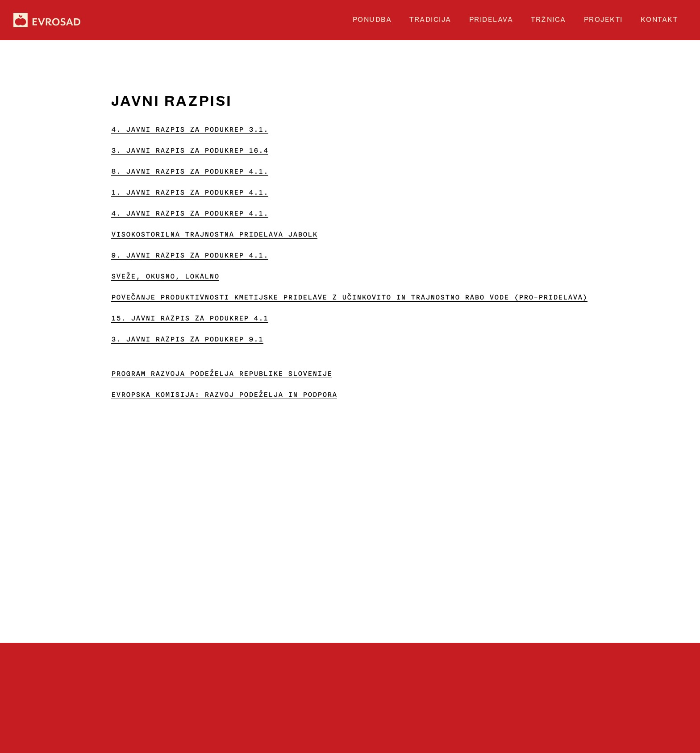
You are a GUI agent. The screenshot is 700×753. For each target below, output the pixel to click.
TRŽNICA (548, 20)
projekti (603, 20)
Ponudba (372, 20)
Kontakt (659, 20)
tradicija (430, 20)
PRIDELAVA (491, 20)
